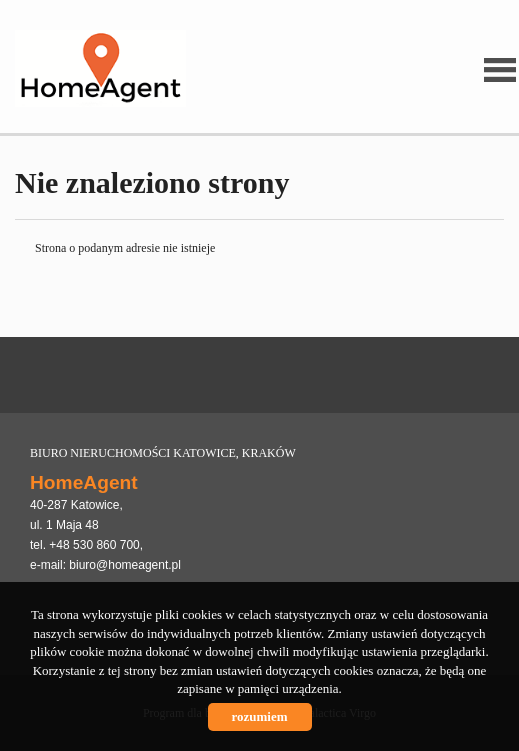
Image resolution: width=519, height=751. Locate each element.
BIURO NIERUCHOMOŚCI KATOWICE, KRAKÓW (163, 453)
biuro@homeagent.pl (125, 565)
